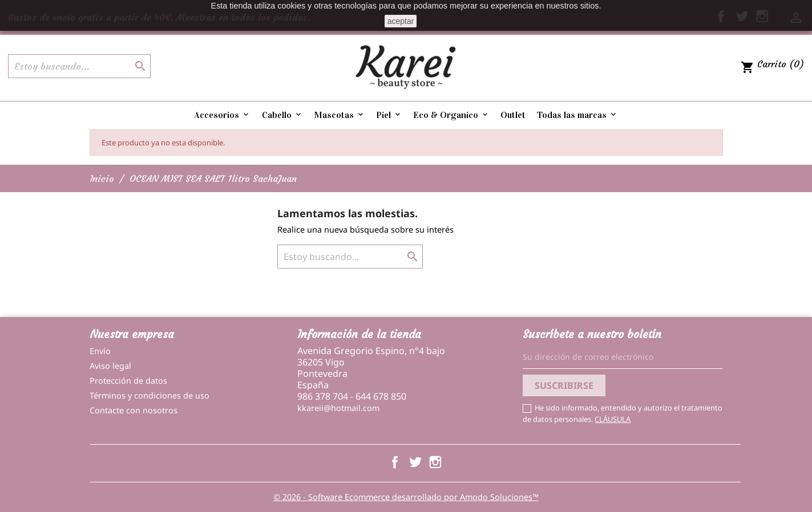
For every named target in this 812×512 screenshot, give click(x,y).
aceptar (401, 21)
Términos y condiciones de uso (150, 395)
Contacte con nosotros (134, 410)
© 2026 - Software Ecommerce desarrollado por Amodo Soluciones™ (406, 497)
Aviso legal (110, 366)
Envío (100, 351)
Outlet (513, 115)
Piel (389, 115)
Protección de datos (128, 381)
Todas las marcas (577, 115)
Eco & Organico (451, 115)
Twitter (415, 462)
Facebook (395, 462)
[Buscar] (79, 66)
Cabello (282, 115)
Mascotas (340, 115)
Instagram (435, 462)
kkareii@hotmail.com (338, 408)
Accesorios (222, 115)
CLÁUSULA (613, 419)
